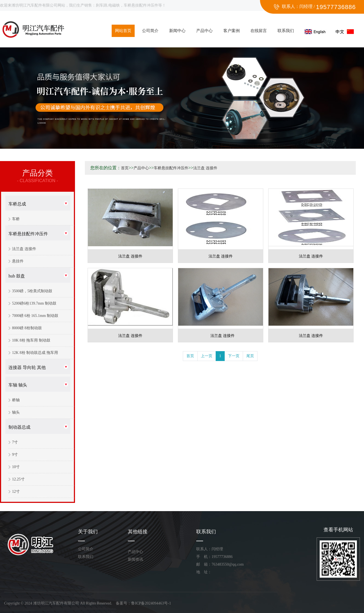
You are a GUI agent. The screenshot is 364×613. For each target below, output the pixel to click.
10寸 (16, 467)
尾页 (250, 356)
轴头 (16, 412)
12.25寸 (18, 479)
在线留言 (259, 31)
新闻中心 (177, 31)
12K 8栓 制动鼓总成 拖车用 (35, 353)
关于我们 (88, 532)
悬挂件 (18, 261)
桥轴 (16, 400)
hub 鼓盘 (17, 276)
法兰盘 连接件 (24, 249)
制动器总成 (19, 427)
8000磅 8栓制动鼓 (27, 328)
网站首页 (123, 31)
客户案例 (232, 31)
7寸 (15, 442)
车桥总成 (17, 204)
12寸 (16, 492)
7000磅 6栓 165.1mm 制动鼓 (35, 316)
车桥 (16, 219)
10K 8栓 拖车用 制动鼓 (31, 340)
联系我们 (286, 31)
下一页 (234, 356)
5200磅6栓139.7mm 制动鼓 (34, 303)
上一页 (207, 356)
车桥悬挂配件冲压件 (28, 234)
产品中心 (204, 31)
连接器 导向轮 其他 (27, 367)
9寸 (15, 455)
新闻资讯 (135, 559)
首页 (125, 168)
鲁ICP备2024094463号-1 (151, 603)
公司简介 (150, 31)
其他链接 (138, 532)
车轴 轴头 (18, 385)
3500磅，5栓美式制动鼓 (32, 291)
